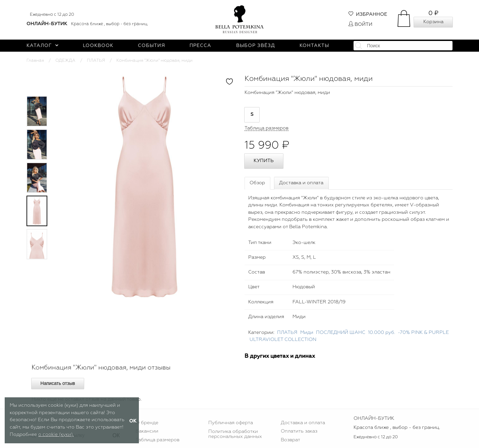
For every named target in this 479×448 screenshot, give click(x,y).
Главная (35, 61)
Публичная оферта (231, 423)
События (151, 46)
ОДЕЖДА (65, 61)
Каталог (42, 46)
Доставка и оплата (301, 183)
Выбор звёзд (256, 46)
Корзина (433, 22)
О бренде (147, 423)
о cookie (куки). (56, 435)
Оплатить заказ (299, 431)
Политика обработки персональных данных (235, 434)
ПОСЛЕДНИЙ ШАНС (341, 333)
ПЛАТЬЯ (96, 61)
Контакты (314, 46)
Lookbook (98, 46)
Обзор (257, 183)
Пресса (200, 46)
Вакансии (147, 431)
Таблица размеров (157, 440)
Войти (360, 24)
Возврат (290, 440)
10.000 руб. (382, 333)
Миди (307, 333)
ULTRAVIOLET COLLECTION (283, 340)
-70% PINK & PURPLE (423, 333)
